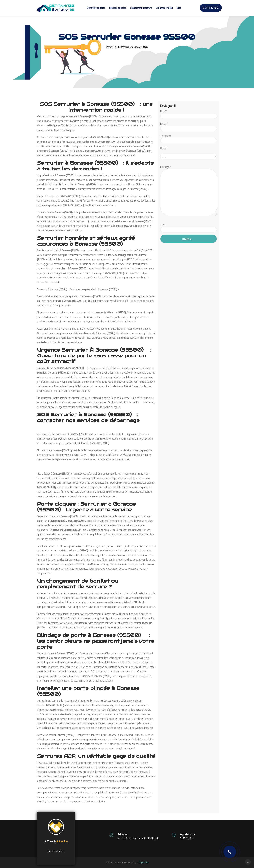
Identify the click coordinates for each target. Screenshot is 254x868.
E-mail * (189, 126)
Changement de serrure (141, 8)
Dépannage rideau (164, 8)
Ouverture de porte (96, 8)
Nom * (189, 114)
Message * (189, 191)
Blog (179, 8)
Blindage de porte (118, 8)
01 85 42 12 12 (211, 8)
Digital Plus (144, 862)
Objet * (164, 148)
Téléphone (189, 138)
